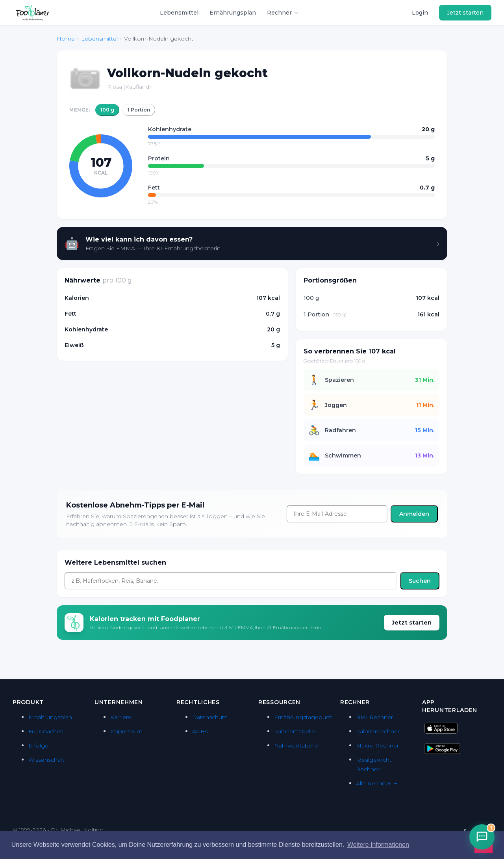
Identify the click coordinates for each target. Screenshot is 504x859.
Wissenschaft (46, 760)
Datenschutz (209, 717)
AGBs (200, 731)
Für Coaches (46, 731)
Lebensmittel (179, 13)
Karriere (121, 717)
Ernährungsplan (233, 13)
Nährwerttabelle (296, 746)
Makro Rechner (377, 746)
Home (66, 39)
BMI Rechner (374, 717)
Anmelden (414, 514)
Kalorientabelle (295, 731)
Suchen (420, 581)
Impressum (126, 731)
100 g (107, 110)
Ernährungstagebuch (303, 717)
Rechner (283, 13)
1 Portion (139, 110)
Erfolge (38, 746)
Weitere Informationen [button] (378, 845)
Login (420, 13)
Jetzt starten (465, 13)
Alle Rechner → (377, 783)
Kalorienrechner (378, 731)
